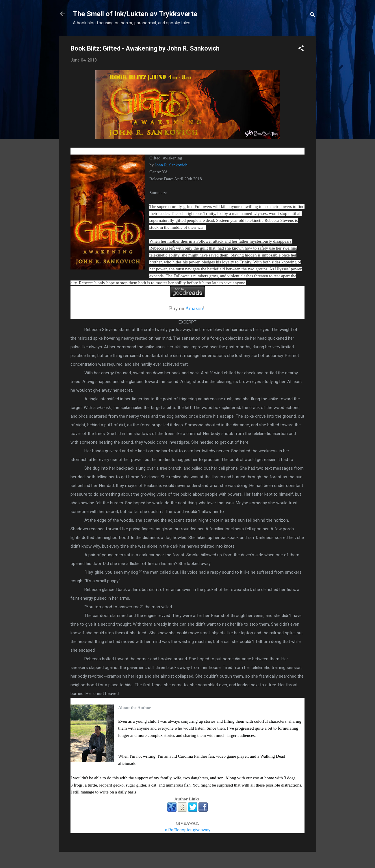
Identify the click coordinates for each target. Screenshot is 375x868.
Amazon (194, 308)
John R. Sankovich (171, 165)
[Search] (313, 16)
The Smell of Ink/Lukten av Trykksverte (135, 14)
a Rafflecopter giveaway (188, 830)
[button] (301, 49)
